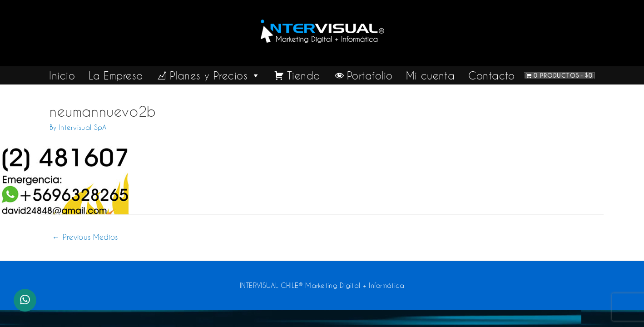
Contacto (492, 75)
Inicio (62, 75)
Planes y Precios (215, 75)
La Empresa (116, 75)
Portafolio (370, 75)
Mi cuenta (430, 75)
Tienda (304, 75)
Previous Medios (85, 237)
